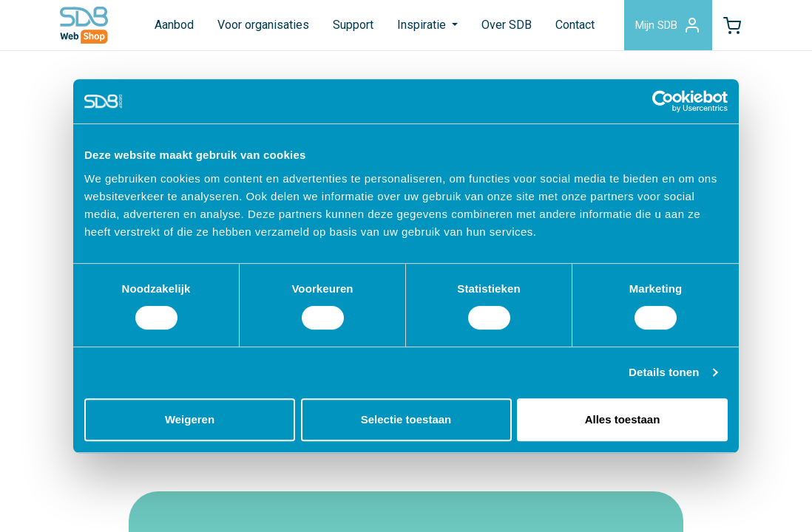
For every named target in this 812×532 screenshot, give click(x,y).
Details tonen (664, 372)
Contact (575, 25)
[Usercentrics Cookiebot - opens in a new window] (663, 101)
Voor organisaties (263, 25)
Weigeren (190, 419)
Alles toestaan (623, 419)
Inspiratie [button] (423, 25)
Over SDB (507, 25)
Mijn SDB (668, 25)
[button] (732, 25)
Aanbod (174, 25)
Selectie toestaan (406, 419)
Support (353, 25)
